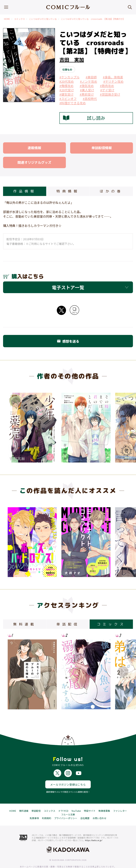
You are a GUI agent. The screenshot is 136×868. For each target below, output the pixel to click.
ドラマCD (63, 800)
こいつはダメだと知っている (43, 19)
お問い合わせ (99, 807)
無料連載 (24, 800)
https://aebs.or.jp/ (94, 829)
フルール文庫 (68, 803)
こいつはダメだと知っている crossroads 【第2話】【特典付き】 (93, 19)
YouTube (76, 800)
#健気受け (66, 94)
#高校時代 (90, 99)
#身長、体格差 (113, 77)
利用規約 (47, 807)
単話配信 (36, 800)
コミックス (19, 19)
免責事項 (34, 807)
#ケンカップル (69, 77)
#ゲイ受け (107, 90)
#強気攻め (87, 86)
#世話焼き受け (110, 94)
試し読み (84, 118)
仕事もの (67, 69)
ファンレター (120, 800)
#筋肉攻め (107, 86)
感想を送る (68, 341)
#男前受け (87, 94)
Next (123, 672)
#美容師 (91, 77)
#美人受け (87, 90)
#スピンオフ (68, 99)
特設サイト (90, 800)
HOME (7, 19)
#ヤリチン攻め (113, 81)
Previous (13, 672)
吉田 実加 (72, 60)
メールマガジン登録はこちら (68, 773)
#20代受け (67, 90)
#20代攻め (67, 81)
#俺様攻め (66, 86)
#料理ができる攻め (73, 103)
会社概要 (85, 807)
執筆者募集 (104, 800)
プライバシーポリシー (66, 807)
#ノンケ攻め (89, 81)
